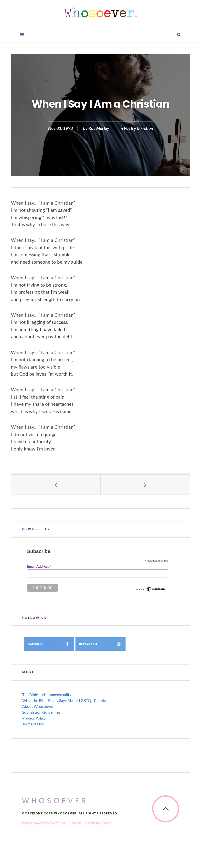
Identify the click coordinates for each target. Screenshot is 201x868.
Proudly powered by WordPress (43, 823)
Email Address (39, 566)
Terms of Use (33, 724)
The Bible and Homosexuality (47, 694)
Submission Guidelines (41, 712)
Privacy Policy (34, 718)
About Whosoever (38, 706)
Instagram (102, 644)
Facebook (51, 644)
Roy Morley (99, 128)
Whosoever (55, 801)
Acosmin (106, 823)
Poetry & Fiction (138, 128)
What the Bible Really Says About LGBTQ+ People (64, 700)
